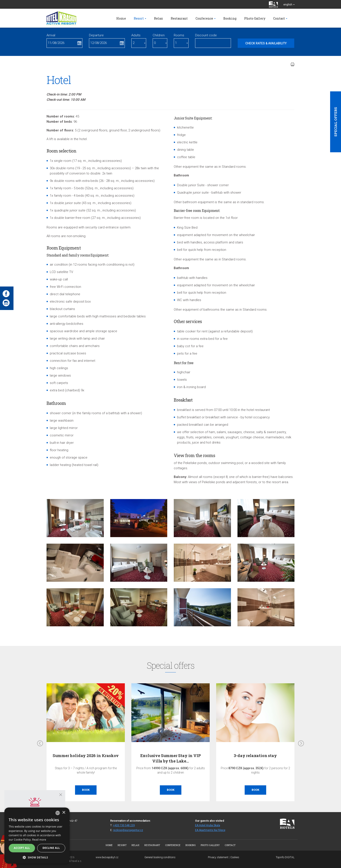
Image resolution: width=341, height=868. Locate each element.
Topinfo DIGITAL (285, 857)
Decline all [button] (51, 848)
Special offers (336, 122)
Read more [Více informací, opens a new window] (39, 840)
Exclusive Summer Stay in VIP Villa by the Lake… (171, 758)
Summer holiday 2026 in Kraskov (86, 756)
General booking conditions (160, 857)
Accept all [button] (22, 848)
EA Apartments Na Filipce (210, 830)
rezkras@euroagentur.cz (128, 830)
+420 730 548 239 (124, 825)
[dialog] (37, 836)
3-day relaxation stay (255, 756)
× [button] (64, 813)
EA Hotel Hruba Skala (208, 825)
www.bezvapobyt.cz (107, 857)
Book (86, 790)
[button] (37, 857)
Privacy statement (218, 857)
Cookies (235, 857)
